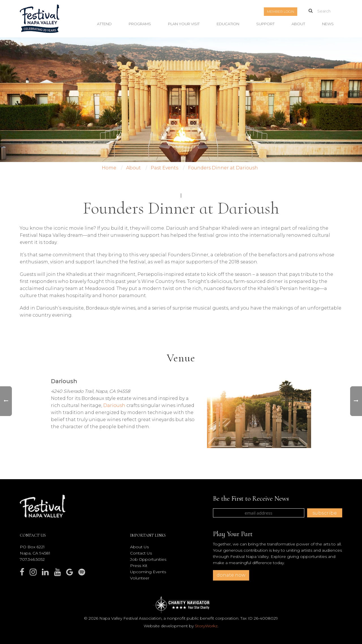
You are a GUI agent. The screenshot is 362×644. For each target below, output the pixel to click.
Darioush (114, 405)
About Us (139, 547)
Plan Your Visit (184, 24)
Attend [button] (104, 24)
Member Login (281, 11)
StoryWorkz (206, 626)
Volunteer (140, 578)
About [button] (298, 24)
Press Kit (139, 566)
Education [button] (228, 24)
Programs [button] (140, 24)
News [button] (328, 24)
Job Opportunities (148, 559)
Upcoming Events (148, 572)
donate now (231, 575)
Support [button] (265, 24)
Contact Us (141, 553)
